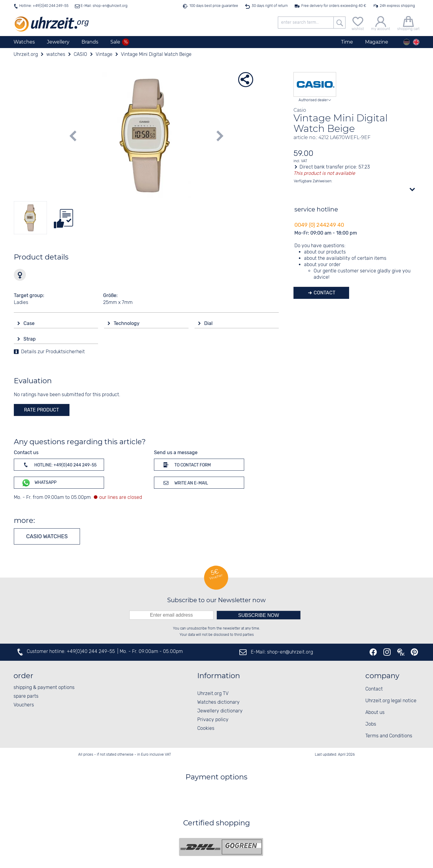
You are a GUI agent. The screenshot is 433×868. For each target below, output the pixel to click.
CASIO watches (47, 536)
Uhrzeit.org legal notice (391, 701)
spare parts (26, 696)
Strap (30, 339)
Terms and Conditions (389, 736)
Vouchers (24, 705)
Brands (90, 42)
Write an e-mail (185, 483)
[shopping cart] (408, 23)
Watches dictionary (218, 702)
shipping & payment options (44, 688)
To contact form (186, 465)
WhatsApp (39, 483)
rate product (41, 410)
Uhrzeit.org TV (213, 694)
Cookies (206, 728)
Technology (127, 323)
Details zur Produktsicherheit (53, 352)
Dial (209, 323)
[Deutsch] (407, 42)
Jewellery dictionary (220, 711)
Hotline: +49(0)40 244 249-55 (44, 6)
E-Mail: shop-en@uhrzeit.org (104, 6)
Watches (24, 42)
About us (375, 713)
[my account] (381, 23)
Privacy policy (213, 720)
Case (30, 323)
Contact (324, 293)
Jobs (371, 724)
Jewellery (58, 42)
